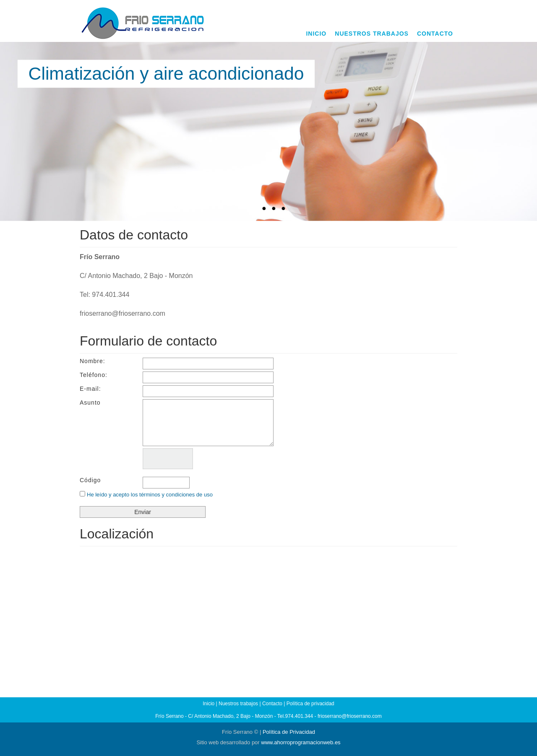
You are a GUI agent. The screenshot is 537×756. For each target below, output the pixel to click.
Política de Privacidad (289, 732)
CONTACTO (435, 34)
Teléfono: (94, 375)
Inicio (209, 704)
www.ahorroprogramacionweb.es (301, 742)
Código (90, 480)
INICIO (316, 34)
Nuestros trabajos (238, 704)
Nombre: (93, 361)
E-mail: (90, 389)
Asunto (90, 403)
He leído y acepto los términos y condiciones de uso (150, 495)
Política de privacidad (310, 704)
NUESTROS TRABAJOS (372, 34)
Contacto (272, 704)
